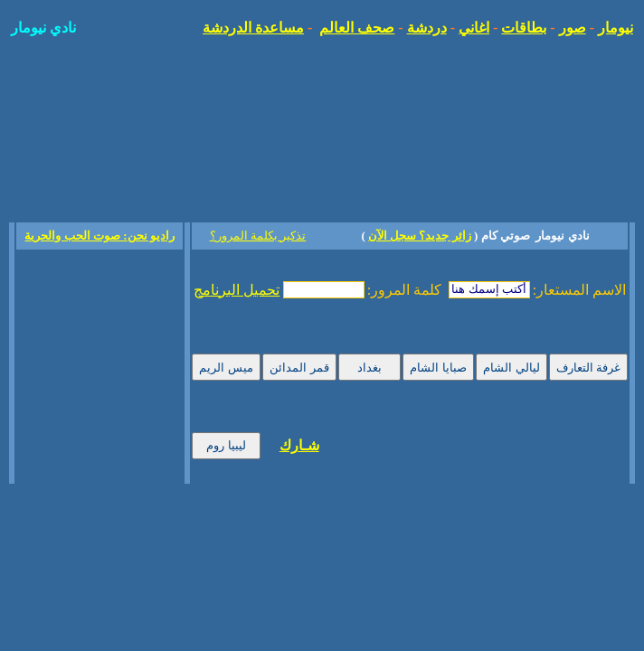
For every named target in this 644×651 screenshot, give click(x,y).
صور (573, 28)
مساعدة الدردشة (253, 28)
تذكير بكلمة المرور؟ (258, 236)
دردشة (427, 28)
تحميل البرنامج (237, 290)
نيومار (616, 28)
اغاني (474, 28)
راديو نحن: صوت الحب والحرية (99, 236)
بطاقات (524, 28)
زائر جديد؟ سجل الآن (420, 236)
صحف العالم (357, 28)
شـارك (299, 445)
